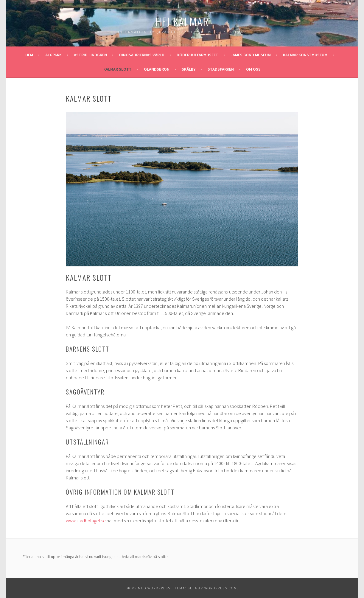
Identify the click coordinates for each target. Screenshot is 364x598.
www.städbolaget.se (86, 521)
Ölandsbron (157, 69)
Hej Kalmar (182, 21)
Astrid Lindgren (90, 55)
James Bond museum (251, 55)
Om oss (253, 69)
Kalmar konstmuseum (305, 55)
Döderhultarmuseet (197, 55)
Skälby (189, 69)
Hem (29, 55)
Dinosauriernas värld (142, 55)
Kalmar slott (118, 69)
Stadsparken (221, 69)
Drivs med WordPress (148, 588)
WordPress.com (221, 588)
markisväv (143, 557)
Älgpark (53, 55)
